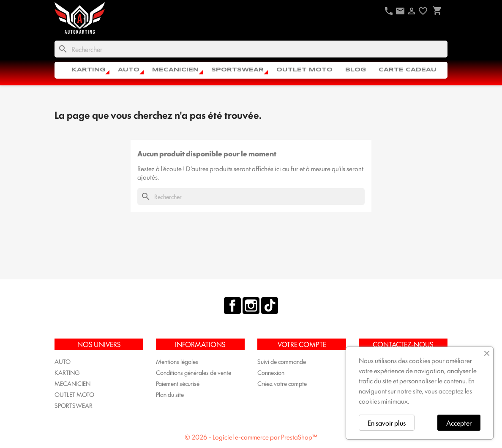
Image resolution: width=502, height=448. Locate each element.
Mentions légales (177, 361)
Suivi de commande (282, 361)
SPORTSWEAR (237, 70)
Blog (356, 70)
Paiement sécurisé (178, 383)
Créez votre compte (282, 383)
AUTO (129, 70)
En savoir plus (387, 423)
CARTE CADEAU (408, 70)
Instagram (251, 306)
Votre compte (302, 344)
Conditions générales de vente (194, 372)
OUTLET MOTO (304, 70)
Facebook (232, 306)
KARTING (89, 70)
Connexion (271, 372)
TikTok (270, 306)
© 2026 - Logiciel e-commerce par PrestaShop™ (251, 437)
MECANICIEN (175, 70)
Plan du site (170, 394)
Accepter (459, 423)
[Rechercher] (251, 49)
